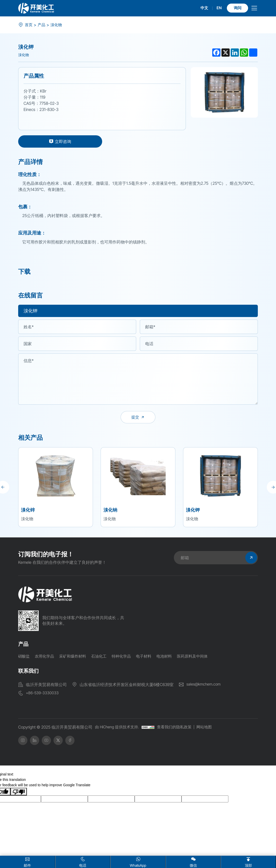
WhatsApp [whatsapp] (138, 862)
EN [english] (216, 8)
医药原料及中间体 (201, 658)
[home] (45, 596)
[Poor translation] (19, 793)
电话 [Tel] (83, 862)
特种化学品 (127, 658)
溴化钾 (193, 511)
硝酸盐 (24, 658)
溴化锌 (28, 511)
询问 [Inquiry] (236, 8)
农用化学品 (46, 658)
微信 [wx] (193, 862)
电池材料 (172, 658)
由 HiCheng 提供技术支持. (119, 728)
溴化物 (58, 25)
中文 (201, 8)
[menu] (254, 9)
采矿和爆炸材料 (76, 658)
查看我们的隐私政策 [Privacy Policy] (179, 728)
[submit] (138, 418)
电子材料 (150, 658)
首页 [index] (29, 25)
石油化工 (103, 658)
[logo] (36, 8)
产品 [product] (42, 25)
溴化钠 (110, 511)
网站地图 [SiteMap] (210, 728)
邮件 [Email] (28, 862)
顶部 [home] (248, 862)
